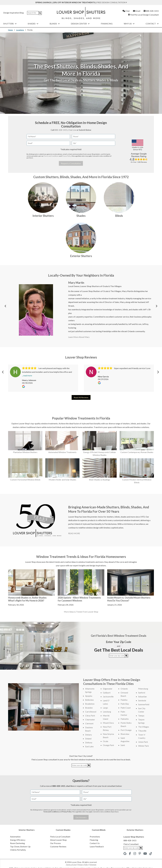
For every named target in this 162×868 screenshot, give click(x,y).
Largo (105, 708)
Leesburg (107, 712)
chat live (70, 786)
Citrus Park (90, 716)
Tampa (141, 716)
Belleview (89, 700)
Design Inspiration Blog (13, 13)
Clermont (89, 723)
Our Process (55, 843)
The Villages (144, 727)
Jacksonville (108, 696)
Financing (107, 24)
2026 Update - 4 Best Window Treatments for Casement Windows (79, 599)
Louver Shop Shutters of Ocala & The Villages (101, 286)
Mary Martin (76, 283)
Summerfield (144, 704)
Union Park (143, 742)
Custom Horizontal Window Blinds (25, 480)
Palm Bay (125, 704)
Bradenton (90, 704)
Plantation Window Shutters (25, 452)
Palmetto (125, 719)
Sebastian (142, 696)
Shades (33, 24)
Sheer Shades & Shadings (100, 480)
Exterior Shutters (81, 256)
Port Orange (126, 730)
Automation (15, 837)
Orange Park (108, 745)
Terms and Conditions (51, 156)
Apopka (89, 696)
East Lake (89, 746)
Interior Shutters (43, 216)
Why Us (129, 24)
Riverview (125, 734)
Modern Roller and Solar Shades (62, 480)
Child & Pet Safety (18, 850)
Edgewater (108, 689)
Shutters (10, 24)
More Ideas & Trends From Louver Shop (81, 612)
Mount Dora (108, 723)
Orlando (124, 689)
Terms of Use (71, 865)
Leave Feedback (97, 846)
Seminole (142, 700)
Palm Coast (126, 708)
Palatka (124, 700)
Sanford (142, 693)
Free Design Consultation (112, 2)
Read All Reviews (81, 397)
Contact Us (95, 843)
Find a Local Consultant (60, 837)
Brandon (89, 708)
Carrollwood (91, 712)
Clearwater (90, 719)
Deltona (89, 742)
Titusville (142, 731)
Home (10, 30)
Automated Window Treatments (62, 452)
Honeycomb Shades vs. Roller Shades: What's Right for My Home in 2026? (27, 599)
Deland (88, 739)
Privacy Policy (66, 156)
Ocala (105, 741)
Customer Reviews (58, 846)
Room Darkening (17, 843)
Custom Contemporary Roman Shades (137, 452)
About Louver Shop (58, 840)
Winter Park (144, 746)
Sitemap (93, 865)
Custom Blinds (99, 830)
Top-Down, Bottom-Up (20, 846)
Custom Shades (63, 830)
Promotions (95, 837)
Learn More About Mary (79, 337)
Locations (20, 30)
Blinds (55, 24)
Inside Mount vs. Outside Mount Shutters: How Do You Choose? (129, 599)
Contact (152, 24)
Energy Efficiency (18, 840)
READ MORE (74, 533)
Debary (88, 735)
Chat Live (72, 130)
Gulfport (107, 693)
